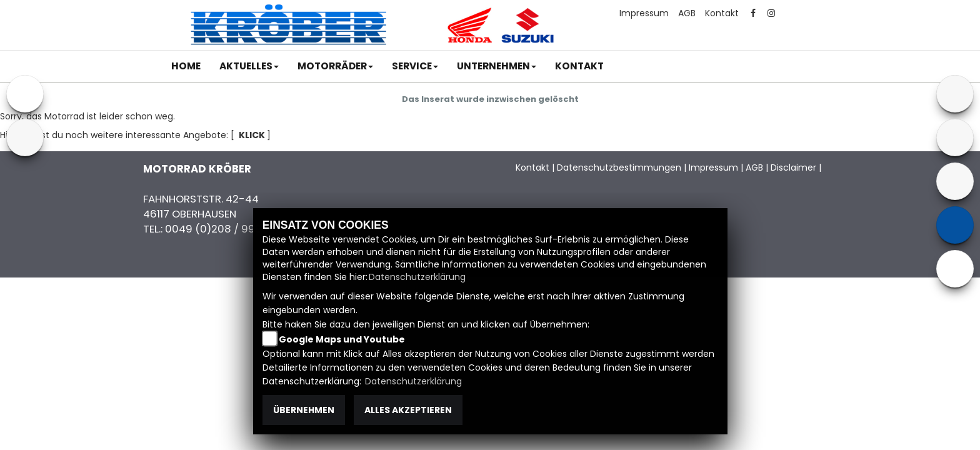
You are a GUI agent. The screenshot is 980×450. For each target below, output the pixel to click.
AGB (687, 13)
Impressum (644, 13)
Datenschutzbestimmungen (619, 167)
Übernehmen (304, 410)
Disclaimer (793, 167)
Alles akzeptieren (408, 410)
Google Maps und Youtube (342, 339)
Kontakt (722, 13)
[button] (249, 66)
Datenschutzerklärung (417, 277)
